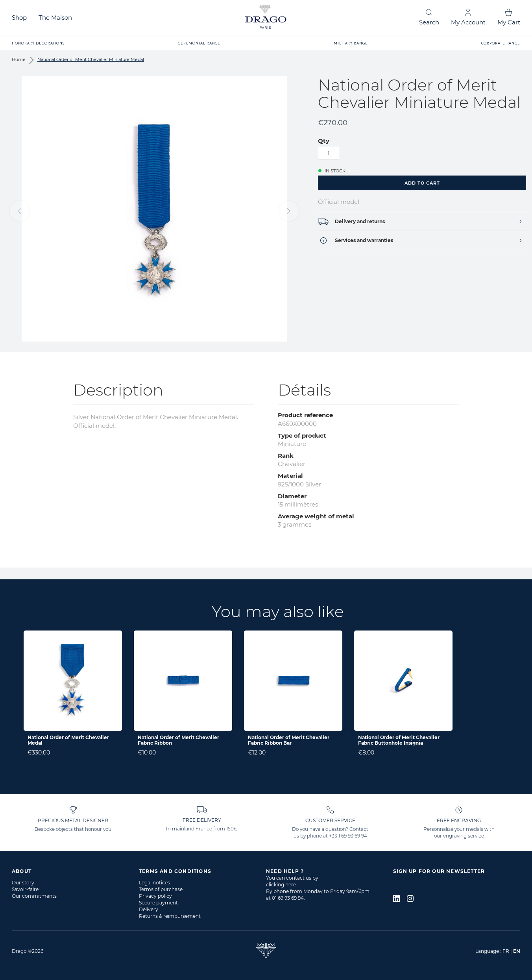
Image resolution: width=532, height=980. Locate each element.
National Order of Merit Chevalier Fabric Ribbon (178, 740)
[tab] (422, 221)
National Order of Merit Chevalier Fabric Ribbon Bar (289, 740)
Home (19, 59)
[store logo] (266, 18)
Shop (19, 18)
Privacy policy (155, 896)
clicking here (281, 885)
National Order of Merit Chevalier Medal (68, 740)
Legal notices (154, 883)
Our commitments (34, 896)
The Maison (55, 18)
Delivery (149, 909)
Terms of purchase (161, 889)
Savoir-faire (25, 889)
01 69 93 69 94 (288, 898)
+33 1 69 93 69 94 (348, 836)
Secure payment (158, 903)
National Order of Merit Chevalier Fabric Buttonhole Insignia (399, 740)
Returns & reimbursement (170, 916)
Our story (23, 883)
